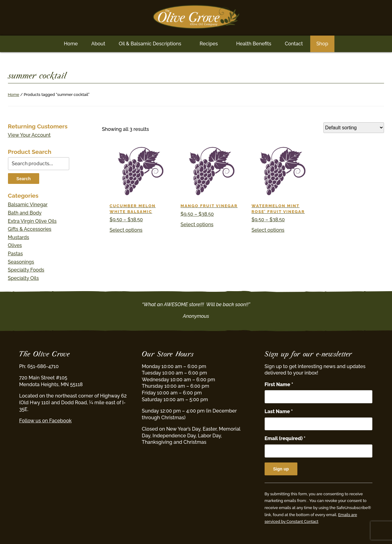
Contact (294, 44)
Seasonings (21, 262)
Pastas (15, 254)
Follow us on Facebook (45, 421)
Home (71, 44)
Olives (15, 245)
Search (24, 179)
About (98, 44)
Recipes (209, 44)
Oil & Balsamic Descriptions (150, 44)
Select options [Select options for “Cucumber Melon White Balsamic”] (126, 230)
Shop (322, 44)
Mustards (19, 237)
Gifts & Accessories (30, 229)
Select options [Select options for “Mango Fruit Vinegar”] (197, 224)
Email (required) (285, 438)
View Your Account (29, 135)
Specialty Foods (26, 270)
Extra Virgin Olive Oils (32, 221)
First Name (279, 384)
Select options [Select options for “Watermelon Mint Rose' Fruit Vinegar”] (268, 230)
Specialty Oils (23, 278)
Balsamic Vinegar (28, 205)
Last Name (279, 411)
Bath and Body (25, 213)
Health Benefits (254, 44)
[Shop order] (354, 128)
